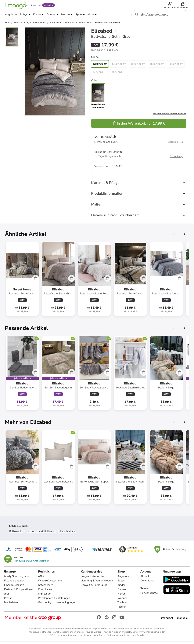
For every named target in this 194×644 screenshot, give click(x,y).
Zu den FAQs (176, 159)
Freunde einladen (15, 583)
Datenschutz (46, 588)
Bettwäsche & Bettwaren (41, 534)
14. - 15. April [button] (102, 139)
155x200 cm (138, 66)
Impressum (45, 597)
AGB (41, 579)
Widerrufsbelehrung (50, 583)
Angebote (124, 579)
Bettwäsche (16, 534)
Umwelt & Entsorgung (94, 588)
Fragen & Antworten (93, 579)
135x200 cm (100, 66)
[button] (183, 6)
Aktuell (145, 579)
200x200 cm (176, 66)
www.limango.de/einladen (152, 635)
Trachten (123, 605)
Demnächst (147, 583)
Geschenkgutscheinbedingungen (57, 605)
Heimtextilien (68, 534)
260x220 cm (119, 75)
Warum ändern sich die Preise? (169, 116)
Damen (122, 592)
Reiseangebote (149, 596)
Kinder (122, 588)
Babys (121, 583)
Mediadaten (11, 605)
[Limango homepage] (16, 6)
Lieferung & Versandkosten (97, 583)
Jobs (7, 597)
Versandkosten (175, 144)
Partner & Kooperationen (19, 592)
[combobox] (160, 17)
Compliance (45, 592)
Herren (122, 597)
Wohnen (123, 601)
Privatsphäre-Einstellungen (54, 601)
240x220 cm (100, 75)
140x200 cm (119, 66)
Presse (9, 601)
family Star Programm (18, 579)
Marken (122, 610)
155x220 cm (157, 66)
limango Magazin (14, 588)
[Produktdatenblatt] (22, 281)
